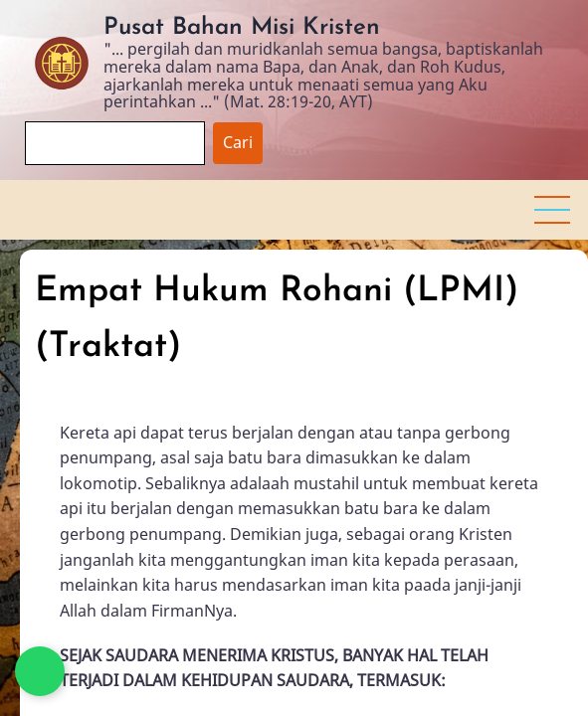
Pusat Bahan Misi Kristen (242, 28)
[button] (552, 210)
